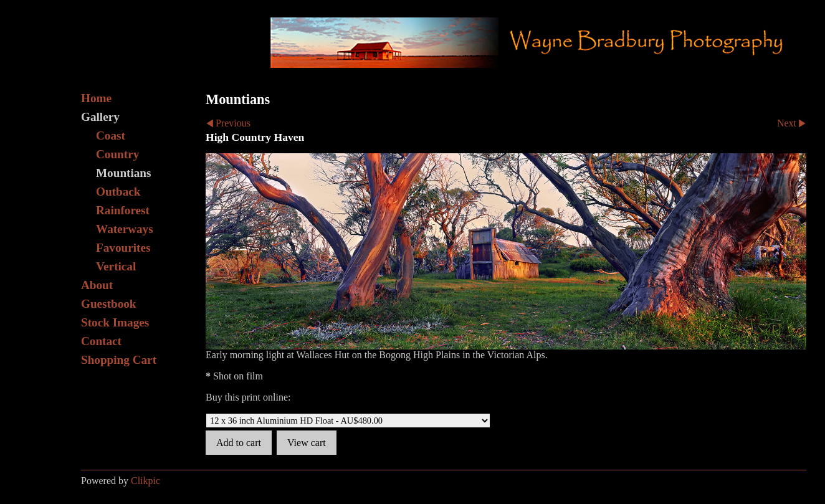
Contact (101, 341)
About (97, 285)
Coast (111, 136)
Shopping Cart (119, 360)
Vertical (116, 266)
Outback (118, 192)
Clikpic (145, 481)
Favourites (123, 248)
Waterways (125, 229)
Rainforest (123, 210)
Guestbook (109, 304)
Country (117, 154)
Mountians (124, 173)
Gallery (100, 117)
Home (96, 98)
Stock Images (115, 322)
